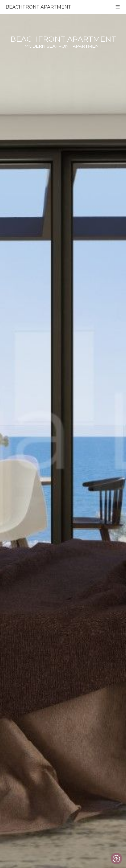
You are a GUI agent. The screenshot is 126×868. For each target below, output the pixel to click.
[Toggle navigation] (118, 7)
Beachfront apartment (38, 7)
